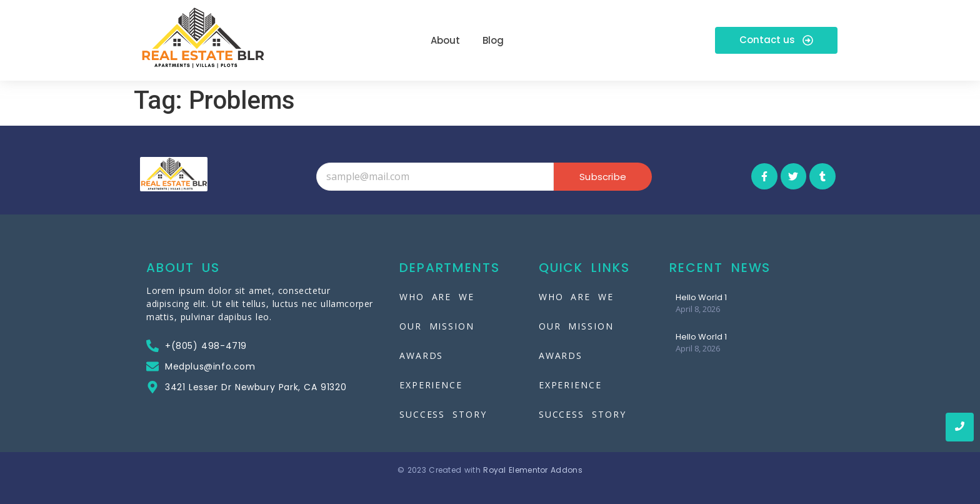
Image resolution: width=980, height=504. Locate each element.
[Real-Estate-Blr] (202, 38)
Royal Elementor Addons (533, 470)
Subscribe (603, 177)
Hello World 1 (701, 298)
